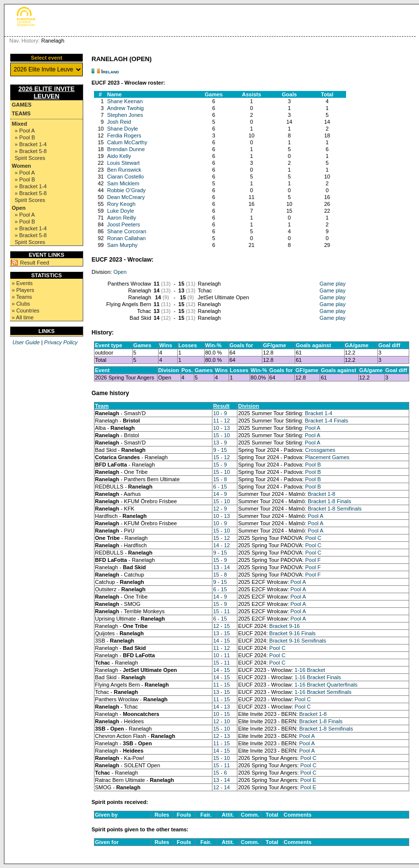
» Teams (22, 297)
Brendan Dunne (126, 149)
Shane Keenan (125, 101)
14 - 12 (221, 545)
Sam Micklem (123, 183)
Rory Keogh (121, 204)
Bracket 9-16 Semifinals (298, 641)
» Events (22, 283)
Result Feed (35, 263)
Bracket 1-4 (319, 413)
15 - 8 (220, 479)
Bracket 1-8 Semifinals (335, 509)
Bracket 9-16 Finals (292, 633)
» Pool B (25, 137)
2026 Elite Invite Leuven (47, 92)
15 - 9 (220, 465)
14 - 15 (221, 641)
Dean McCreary (126, 197)
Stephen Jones (125, 115)
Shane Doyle (123, 129)
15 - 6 (220, 773)
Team (102, 406)
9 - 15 (220, 450)
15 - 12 (221, 457)
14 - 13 (221, 707)
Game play (333, 284)
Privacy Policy (61, 342)
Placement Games (327, 457)
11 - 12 (221, 421)
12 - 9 (220, 509)
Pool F (313, 560)
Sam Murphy (122, 245)
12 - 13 (221, 736)
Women (22, 166)
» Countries (25, 311)
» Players (23, 290)
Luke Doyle (121, 211)
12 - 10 (221, 721)
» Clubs (21, 304)
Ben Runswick (124, 170)
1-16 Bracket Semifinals (323, 692)
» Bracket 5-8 (31, 151)
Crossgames (320, 450)
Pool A (313, 428)
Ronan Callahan (127, 238)
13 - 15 (221, 633)
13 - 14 (221, 567)
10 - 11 (221, 655)
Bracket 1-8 (322, 494)
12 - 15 (221, 626)
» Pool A (25, 131)
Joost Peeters (124, 224)
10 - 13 (221, 428)
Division (248, 406)
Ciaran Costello (126, 177)
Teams (21, 113)
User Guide (26, 342)
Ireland (110, 71)
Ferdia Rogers (124, 135)
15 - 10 (221, 435)
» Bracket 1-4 (31, 144)
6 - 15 (220, 487)
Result (221, 406)
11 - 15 (221, 685)
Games (22, 105)
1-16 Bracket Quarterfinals (326, 685)
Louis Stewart (124, 163)
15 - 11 (221, 611)
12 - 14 (221, 787)
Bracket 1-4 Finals (327, 421)
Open (19, 208)
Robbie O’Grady (127, 190)
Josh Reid (119, 122)
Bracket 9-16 (284, 626)
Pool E (308, 780)
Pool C (313, 538)
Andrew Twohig (126, 108)
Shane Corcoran (127, 231)
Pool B (313, 465)
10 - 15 (221, 714)
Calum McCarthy (127, 142)
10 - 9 (220, 413)
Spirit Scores (30, 158)
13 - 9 (220, 443)
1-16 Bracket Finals (318, 677)
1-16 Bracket (310, 670)
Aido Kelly (119, 156)
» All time (23, 317)
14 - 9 (220, 494)
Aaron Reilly (122, 218)
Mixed (19, 124)
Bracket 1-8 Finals (330, 501)
